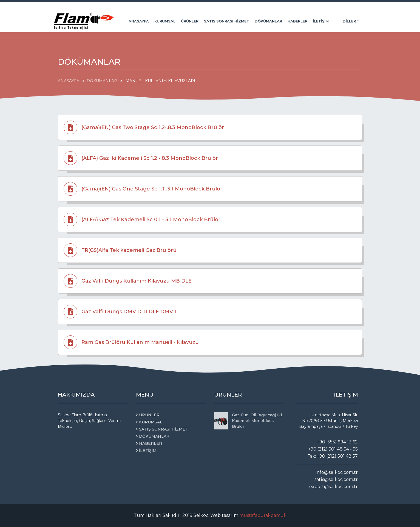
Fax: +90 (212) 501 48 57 (333, 456)
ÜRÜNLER (190, 21)
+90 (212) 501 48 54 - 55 (333, 449)
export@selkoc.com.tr (334, 487)
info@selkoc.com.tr (337, 472)
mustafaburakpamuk (263, 515)
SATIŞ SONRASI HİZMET (227, 21)
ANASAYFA (139, 21)
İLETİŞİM (321, 21)
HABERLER (297, 21)
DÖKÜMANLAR (268, 21)
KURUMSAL (165, 21)
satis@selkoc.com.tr (336, 479)
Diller (350, 21)
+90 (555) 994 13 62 (337, 442)
